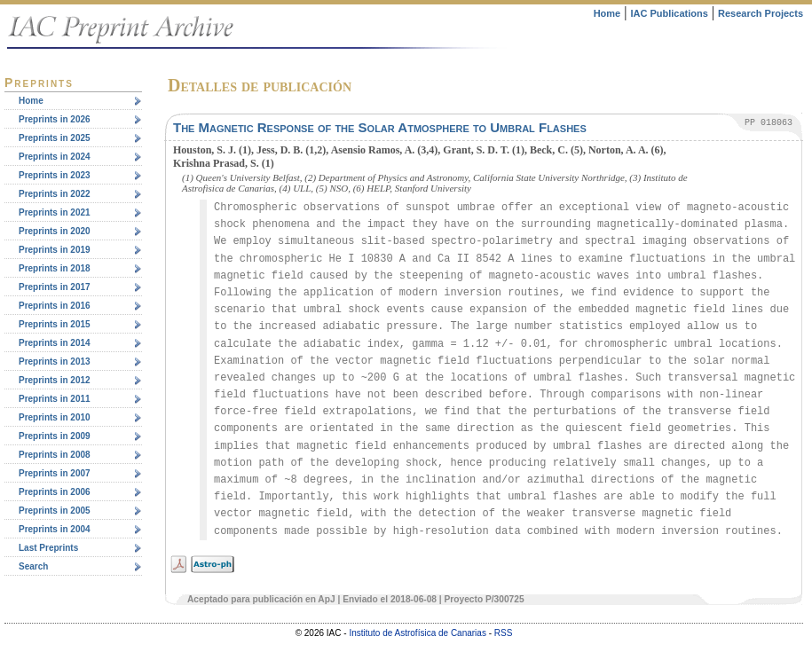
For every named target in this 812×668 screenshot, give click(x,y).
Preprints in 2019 (55, 250)
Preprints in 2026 (55, 119)
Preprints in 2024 (55, 157)
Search (33, 566)
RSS (504, 633)
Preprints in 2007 (55, 473)
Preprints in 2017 (55, 287)
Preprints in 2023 (55, 175)
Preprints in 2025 (55, 138)
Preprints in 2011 (55, 399)
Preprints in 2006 (55, 492)
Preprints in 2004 (55, 529)
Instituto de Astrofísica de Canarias (418, 633)
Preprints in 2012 (55, 380)
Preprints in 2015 (55, 324)
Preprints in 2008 (55, 455)
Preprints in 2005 (55, 511)
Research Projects (761, 13)
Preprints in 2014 (55, 343)
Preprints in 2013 (55, 362)
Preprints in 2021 (55, 212)
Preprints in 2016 (55, 306)
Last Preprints (48, 548)
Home (607, 13)
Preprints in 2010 (55, 417)
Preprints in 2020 (55, 231)
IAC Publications (669, 13)
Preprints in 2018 (55, 268)
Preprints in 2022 (55, 194)
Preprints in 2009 (55, 436)
